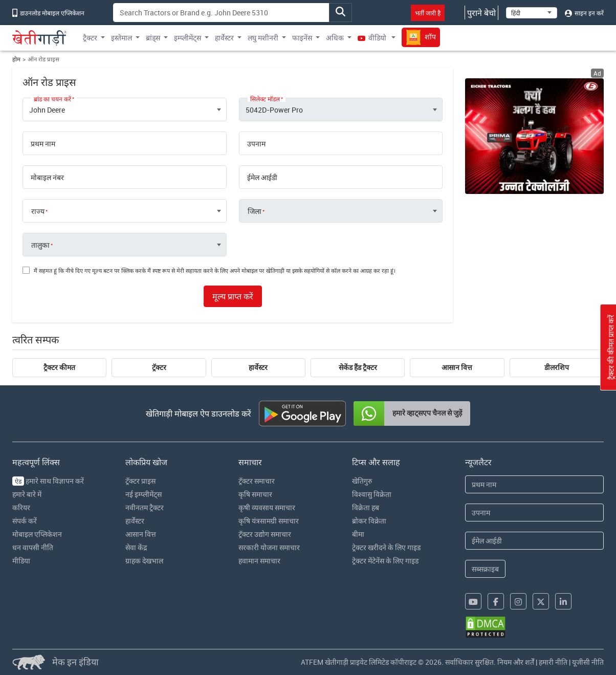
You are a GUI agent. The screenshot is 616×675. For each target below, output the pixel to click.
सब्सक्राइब (485, 569)
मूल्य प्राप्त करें (233, 296)
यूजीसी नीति (588, 662)
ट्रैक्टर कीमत (59, 367)
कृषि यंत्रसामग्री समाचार (269, 521)
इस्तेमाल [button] (122, 38)
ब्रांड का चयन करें (52, 99)
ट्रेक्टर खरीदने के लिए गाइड (386, 547)
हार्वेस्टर (258, 367)
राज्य (38, 211)
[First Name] (534, 484)
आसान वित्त (457, 367)
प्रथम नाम (43, 144)
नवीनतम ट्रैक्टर (145, 507)
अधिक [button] (335, 38)
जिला (255, 211)
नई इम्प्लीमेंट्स (144, 494)
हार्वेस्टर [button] (224, 38)
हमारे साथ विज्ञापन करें (48, 481)
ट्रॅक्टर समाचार (257, 481)
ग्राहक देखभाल (144, 561)
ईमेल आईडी (262, 178)
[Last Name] (534, 513)
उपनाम (256, 144)
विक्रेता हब (366, 507)
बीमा (358, 534)
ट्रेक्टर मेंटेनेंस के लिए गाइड (385, 561)
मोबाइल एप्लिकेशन (37, 534)
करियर (21, 507)
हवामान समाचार (259, 561)
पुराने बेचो (481, 13)
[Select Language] (532, 13)
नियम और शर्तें (516, 662)
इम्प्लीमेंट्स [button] (188, 38)
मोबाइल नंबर (47, 178)
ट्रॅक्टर (159, 367)
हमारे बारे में (27, 494)
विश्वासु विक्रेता (372, 494)
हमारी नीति (553, 662)
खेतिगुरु (362, 481)
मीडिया (21, 561)
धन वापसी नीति (33, 547)
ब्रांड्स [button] (153, 38)
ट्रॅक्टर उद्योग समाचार (265, 534)
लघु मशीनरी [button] (263, 38)
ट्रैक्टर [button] (90, 38)
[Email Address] (534, 541)
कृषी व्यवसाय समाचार (267, 507)
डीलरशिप (557, 367)
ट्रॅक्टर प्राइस (140, 481)
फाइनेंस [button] (302, 38)
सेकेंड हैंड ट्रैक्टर (358, 367)
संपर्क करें (25, 521)
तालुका (40, 245)
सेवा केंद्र (136, 547)
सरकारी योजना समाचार (269, 547)
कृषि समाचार (255, 494)
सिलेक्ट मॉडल (265, 99)
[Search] (222, 13)
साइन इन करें (584, 13)
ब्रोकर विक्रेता (369, 521)
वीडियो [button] (373, 38)
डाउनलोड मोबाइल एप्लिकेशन (48, 13)
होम (16, 59)
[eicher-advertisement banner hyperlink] (534, 136)
